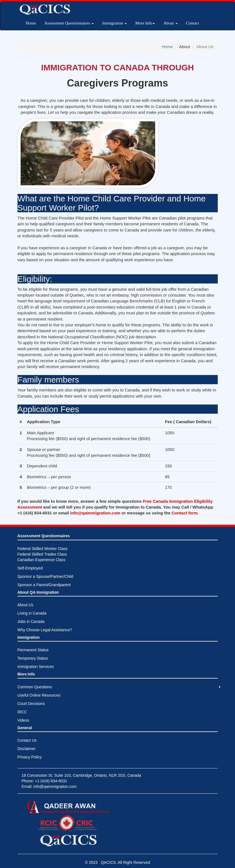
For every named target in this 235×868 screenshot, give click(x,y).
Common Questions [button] (35, 687)
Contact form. (185, 513)
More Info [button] (145, 23)
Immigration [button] (114, 23)
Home (31, 23)
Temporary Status (33, 658)
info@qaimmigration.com (96, 513)
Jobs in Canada (31, 622)
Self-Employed (30, 568)
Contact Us (27, 740)
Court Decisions (31, 704)
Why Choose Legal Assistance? (45, 630)
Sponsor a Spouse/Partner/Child (45, 576)
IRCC (22, 712)
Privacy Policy (30, 757)
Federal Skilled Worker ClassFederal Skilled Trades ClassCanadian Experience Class (43, 554)
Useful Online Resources (39, 695)
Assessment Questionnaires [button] (69, 23)
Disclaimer (27, 749)
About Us (26, 605)
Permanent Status (33, 650)
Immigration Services (36, 667)
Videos (23, 720)
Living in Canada (32, 613)
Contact (193, 23)
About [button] (170, 23)
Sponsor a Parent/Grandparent (44, 585)
